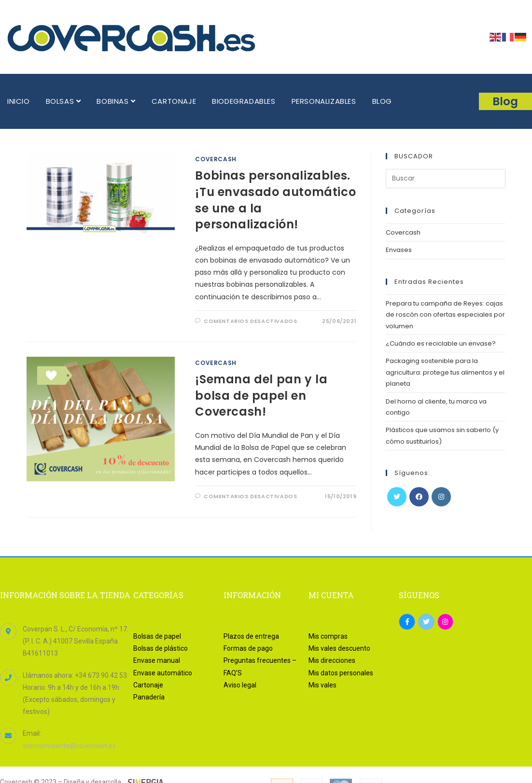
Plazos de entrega (251, 636)
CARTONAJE (174, 101)
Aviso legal (240, 685)
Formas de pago (248, 648)
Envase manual (157, 660)
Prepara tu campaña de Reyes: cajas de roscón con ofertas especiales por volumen (445, 315)
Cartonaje (148, 685)
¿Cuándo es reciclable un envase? (441, 343)
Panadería (149, 697)
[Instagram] (441, 497)
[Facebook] (419, 497)
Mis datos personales (341, 673)
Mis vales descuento (339, 648)
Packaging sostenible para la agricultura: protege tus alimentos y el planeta (445, 372)
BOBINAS (116, 101)
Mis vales (322, 685)
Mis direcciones (332, 660)
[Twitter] (397, 497)
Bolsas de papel (157, 636)
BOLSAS (63, 101)
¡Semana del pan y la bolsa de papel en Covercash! (261, 395)
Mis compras (328, 636)
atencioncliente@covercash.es (69, 746)
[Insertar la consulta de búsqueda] (446, 179)
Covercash (216, 159)
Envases (399, 250)
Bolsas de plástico (161, 648)
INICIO (19, 101)
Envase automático (163, 673)
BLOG (382, 101)
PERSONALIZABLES (324, 101)
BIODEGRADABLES (244, 101)
